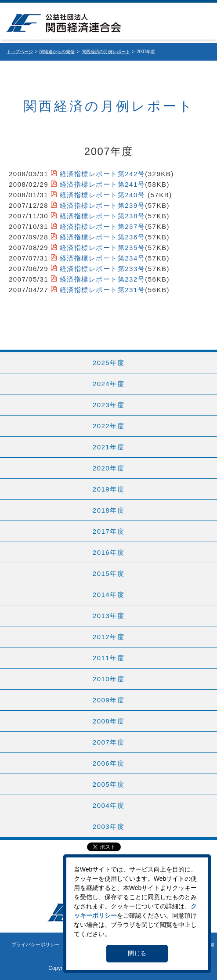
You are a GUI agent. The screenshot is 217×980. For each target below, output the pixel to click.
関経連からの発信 (57, 52)
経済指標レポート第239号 (103, 205)
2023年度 (108, 405)
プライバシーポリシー (36, 944)
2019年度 (108, 489)
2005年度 (108, 784)
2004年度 (108, 805)
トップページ (20, 52)
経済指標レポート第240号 (103, 195)
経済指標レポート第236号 (103, 237)
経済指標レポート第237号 (103, 226)
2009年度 (108, 700)
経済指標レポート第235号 (103, 248)
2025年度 (108, 363)
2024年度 (108, 384)
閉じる (137, 953)
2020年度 (108, 468)
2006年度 (108, 763)
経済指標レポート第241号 (103, 184)
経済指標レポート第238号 (103, 216)
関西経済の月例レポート (106, 52)
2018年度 (108, 510)
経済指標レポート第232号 (103, 279)
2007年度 (108, 742)
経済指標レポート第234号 (103, 258)
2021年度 (108, 447)
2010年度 (108, 679)
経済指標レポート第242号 (103, 174)
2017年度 (108, 531)
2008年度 (108, 721)
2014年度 (108, 595)
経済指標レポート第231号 (103, 290)
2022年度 (108, 426)
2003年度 (108, 826)
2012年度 (108, 637)
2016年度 (108, 552)
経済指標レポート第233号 (103, 269)
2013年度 (108, 616)
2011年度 (108, 658)
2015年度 (108, 573)
